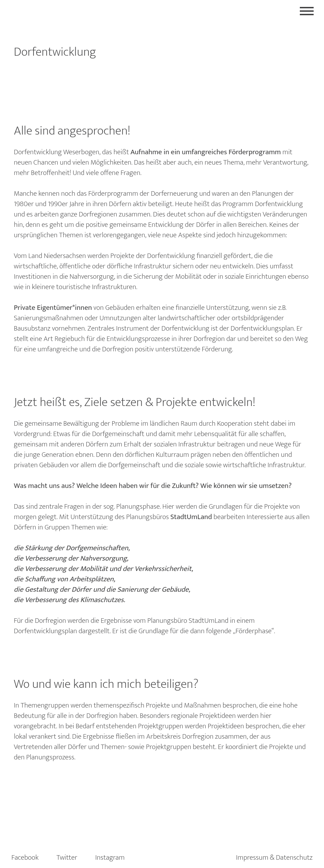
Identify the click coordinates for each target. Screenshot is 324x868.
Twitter (67, 857)
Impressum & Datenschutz (274, 857)
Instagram (110, 857)
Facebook (25, 857)
